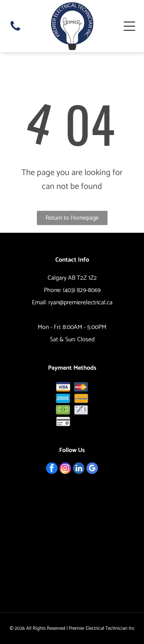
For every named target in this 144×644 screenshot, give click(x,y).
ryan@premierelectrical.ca (80, 303)
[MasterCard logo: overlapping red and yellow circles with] (81, 387)
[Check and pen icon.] (81, 410)
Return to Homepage (72, 218)
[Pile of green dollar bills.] (63, 410)
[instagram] (65, 469)
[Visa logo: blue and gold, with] (63, 387)
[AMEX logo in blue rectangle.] (63, 398)
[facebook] (52, 469)
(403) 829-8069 (82, 290)
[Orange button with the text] (81, 398)
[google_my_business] (92, 469)
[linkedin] (79, 469)
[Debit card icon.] (63, 421)
